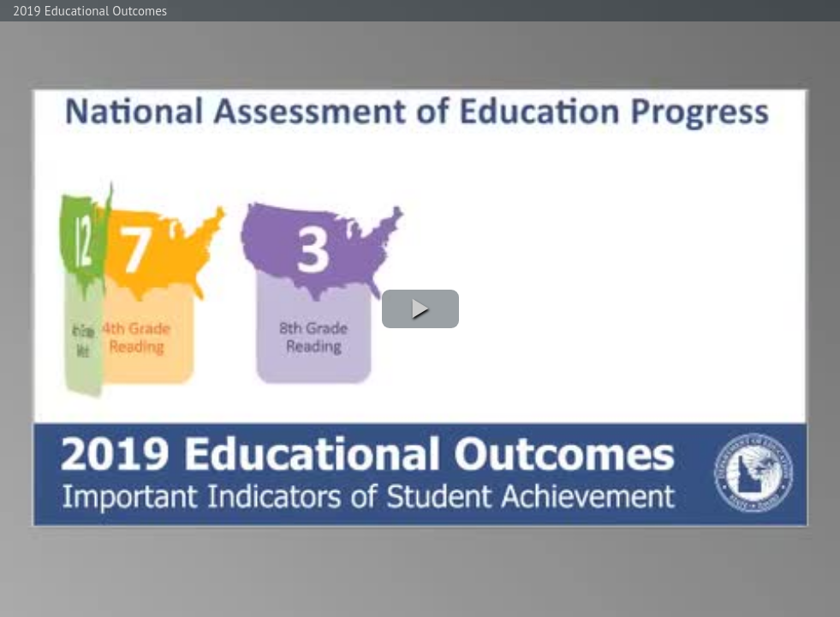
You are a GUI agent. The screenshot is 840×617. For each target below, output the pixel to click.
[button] (420, 309)
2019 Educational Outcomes (90, 11)
